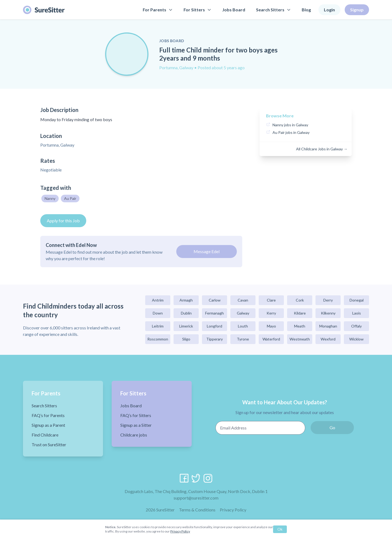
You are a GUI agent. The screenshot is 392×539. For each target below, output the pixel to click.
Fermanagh (215, 313)
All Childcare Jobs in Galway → (322, 149)
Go (332, 427)
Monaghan (328, 326)
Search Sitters (273, 10)
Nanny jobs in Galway (290, 125)
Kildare (300, 313)
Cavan (243, 300)
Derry (328, 300)
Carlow (215, 300)
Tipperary (215, 339)
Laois (357, 313)
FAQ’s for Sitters (136, 415)
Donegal (357, 300)
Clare (271, 300)
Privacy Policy (233, 510)
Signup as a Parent (48, 425)
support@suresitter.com (196, 498)
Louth (243, 326)
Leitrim (158, 326)
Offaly (356, 326)
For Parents (158, 10)
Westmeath (300, 339)
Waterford (271, 339)
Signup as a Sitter (136, 425)
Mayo (271, 326)
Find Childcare (45, 435)
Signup (357, 10)
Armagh (186, 300)
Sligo (186, 339)
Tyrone (243, 339)
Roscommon (158, 339)
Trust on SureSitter (49, 444)
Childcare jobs (134, 435)
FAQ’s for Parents (48, 415)
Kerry (271, 313)
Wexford (328, 339)
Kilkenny (328, 313)
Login (329, 10)
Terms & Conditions (197, 510)
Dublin (186, 313)
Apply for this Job (63, 221)
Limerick (186, 326)
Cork (300, 300)
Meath (300, 326)
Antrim (158, 300)
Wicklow (356, 339)
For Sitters (197, 10)
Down (158, 313)
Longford (215, 326)
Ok (280, 529)
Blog (306, 10)
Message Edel (207, 251)
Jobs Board (234, 10)
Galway (243, 313)
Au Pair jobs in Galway (291, 132)
